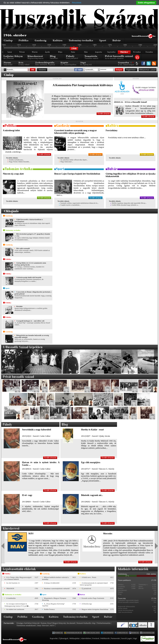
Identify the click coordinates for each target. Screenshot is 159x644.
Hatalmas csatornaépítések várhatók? (57, 588)
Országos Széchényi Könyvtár (28, 623)
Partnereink (115, 638)
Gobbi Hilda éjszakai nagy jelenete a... (125, 205)
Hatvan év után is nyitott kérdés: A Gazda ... (41, 464)
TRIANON (10, 588)
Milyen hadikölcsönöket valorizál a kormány (55, 578)
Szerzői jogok (126, 638)
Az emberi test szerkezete (15, 609)
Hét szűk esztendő (23, 248)
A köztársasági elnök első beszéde (29, 277)
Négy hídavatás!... (66, 162)
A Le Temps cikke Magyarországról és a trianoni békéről (18, 578)
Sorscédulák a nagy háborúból (37, 430)
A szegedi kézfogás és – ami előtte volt (30, 321)
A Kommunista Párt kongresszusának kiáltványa (83, 85)
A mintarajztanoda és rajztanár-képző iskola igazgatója (94, 584)
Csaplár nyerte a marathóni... (70, 205)
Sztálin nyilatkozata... (16, 160)
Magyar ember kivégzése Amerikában (95, 609)
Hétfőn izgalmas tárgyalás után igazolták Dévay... (129, 203)
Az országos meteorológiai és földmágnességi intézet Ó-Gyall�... (17, 605)
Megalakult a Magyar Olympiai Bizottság (54, 599)
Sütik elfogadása (146, 3)
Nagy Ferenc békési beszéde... (19, 162)
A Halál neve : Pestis (89, 577)
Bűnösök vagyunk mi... (92, 495)
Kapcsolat (54, 638)
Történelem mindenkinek (26, 626)
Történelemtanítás (104, 623)
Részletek (77, 3)
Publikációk (105, 638)
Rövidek (19, 306)
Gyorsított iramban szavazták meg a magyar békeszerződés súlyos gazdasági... (76, 132)
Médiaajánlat (74, 638)
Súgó (135, 638)
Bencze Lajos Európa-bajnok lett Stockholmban (77, 174)
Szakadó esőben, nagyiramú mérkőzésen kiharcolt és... (79, 203)
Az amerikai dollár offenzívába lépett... (73, 160)
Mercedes (108, 534)
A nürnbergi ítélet (11, 130)
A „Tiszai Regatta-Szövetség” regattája (53, 605)
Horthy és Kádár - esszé (92, 430)
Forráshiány (112, 130)
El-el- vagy (27, 495)
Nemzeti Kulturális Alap (86, 623)
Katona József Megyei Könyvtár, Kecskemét (58, 623)
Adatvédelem (86, 638)
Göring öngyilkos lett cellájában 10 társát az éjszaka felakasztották (131, 175)
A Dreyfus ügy (87, 604)
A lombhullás (11, 598)
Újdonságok (64, 638)
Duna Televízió (43, 626)
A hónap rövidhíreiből (52, 583)
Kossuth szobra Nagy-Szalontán (93, 598)
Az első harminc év (13, 583)
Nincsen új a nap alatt (13, 174)
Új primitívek (86, 588)
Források (96, 638)
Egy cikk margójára (91, 462)
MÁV (31, 534)
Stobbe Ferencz (49, 609)
